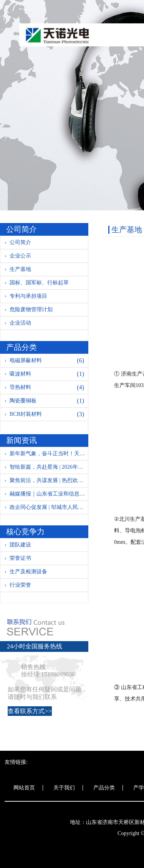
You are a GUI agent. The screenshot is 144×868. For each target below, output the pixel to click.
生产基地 (20, 269)
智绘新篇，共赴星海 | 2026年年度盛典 (49, 467)
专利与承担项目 (28, 296)
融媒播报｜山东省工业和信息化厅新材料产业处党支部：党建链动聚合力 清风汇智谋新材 (49, 494)
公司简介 (20, 242)
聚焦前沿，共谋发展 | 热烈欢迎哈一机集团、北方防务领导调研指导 (49, 480)
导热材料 (49, 387)
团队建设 (20, 545)
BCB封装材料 (49, 414)
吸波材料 (49, 374)
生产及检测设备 (28, 572)
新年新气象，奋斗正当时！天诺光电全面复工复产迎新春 (49, 454)
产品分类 (104, 788)
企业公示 (20, 256)
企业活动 (20, 323)
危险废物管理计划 (31, 309)
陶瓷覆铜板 (49, 401)
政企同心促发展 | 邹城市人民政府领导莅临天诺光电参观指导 (49, 507)
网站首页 (24, 788)
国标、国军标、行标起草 (39, 283)
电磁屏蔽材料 (49, 361)
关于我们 (64, 788)
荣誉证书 (20, 558)
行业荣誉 (20, 585)
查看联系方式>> (30, 711)
